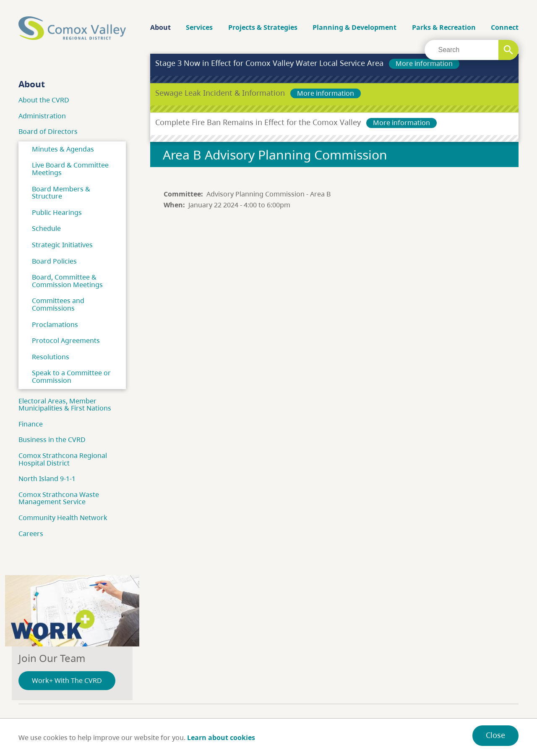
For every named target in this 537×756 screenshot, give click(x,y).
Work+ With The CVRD (67, 680)
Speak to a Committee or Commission (71, 377)
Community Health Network (63, 518)
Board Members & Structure (61, 193)
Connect (505, 27)
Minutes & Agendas (63, 149)
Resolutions (51, 357)
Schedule (46, 228)
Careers (31, 534)
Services (199, 27)
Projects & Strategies (263, 27)
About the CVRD (44, 100)
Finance (31, 424)
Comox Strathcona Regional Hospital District (63, 459)
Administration (42, 116)
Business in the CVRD (52, 439)
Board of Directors (48, 131)
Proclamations (55, 324)
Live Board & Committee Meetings (70, 169)
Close (495, 735)
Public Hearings (57, 212)
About (160, 27)
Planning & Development (355, 27)
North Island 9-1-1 (47, 479)
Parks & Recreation (444, 27)
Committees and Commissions (58, 304)
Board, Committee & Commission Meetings (67, 281)
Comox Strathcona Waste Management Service (59, 498)
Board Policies (54, 261)
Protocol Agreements (66, 340)
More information (424, 63)
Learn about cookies (221, 738)
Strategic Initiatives (62, 245)
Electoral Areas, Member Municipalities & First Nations (65, 405)
